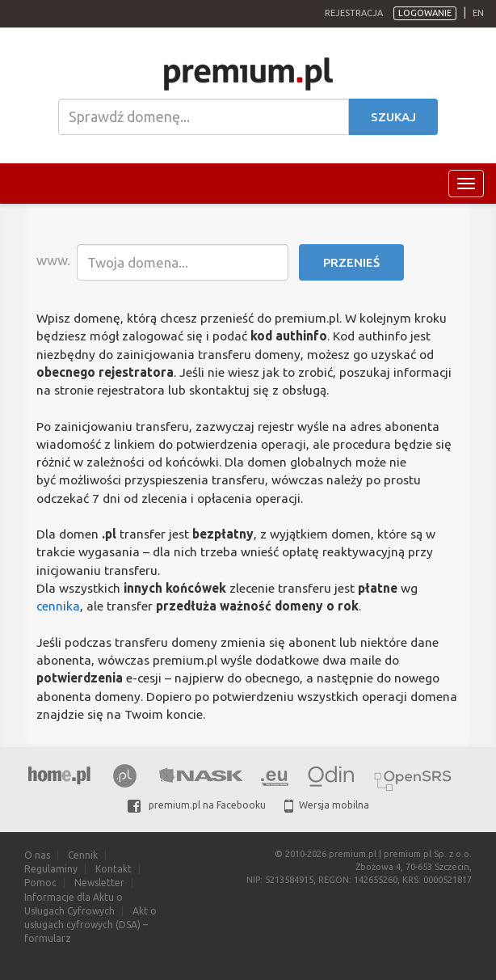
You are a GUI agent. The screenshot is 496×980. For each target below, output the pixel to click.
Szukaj (393, 117)
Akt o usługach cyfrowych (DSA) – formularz (90, 925)
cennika (58, 606)
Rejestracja (354, 13)
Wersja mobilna (327, 805)
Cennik (83, 855)
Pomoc (40, 883)
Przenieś (351, 262)
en (478, 13)
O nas (37, 855)
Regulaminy (51, 869)
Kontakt (113, 869)
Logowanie (425, 13)
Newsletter (99, 883)
